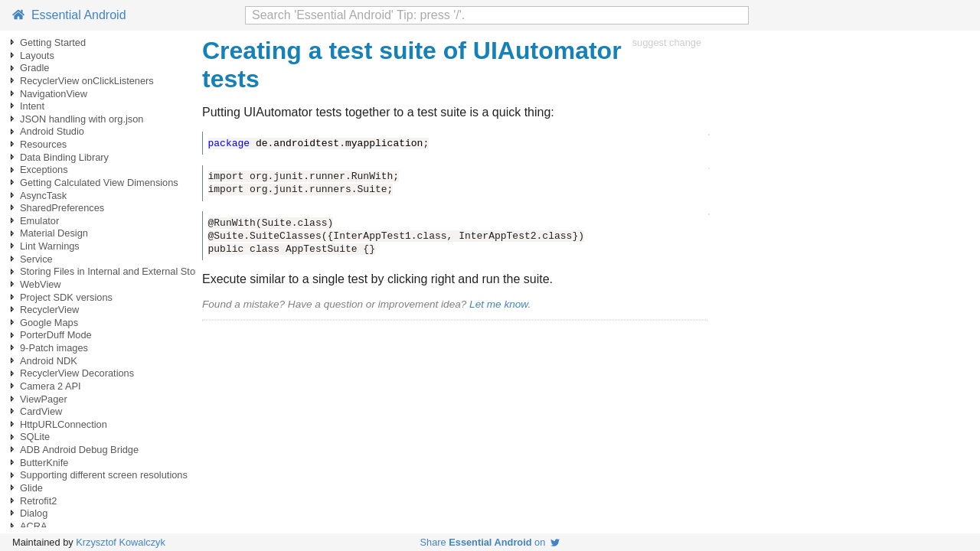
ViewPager (44, 399)
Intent (32, 106)
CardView (41, 411)
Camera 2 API (51, 386)
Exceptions (44, 170)
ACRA (34, 526)
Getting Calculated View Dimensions (99, 183)
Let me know (498, 304)
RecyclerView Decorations (77, 373)
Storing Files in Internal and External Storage (118, 271)
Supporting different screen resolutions (104, 475)
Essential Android (69, 15)
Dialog (34, 513)
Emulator (39, 221)
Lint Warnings (50, 246)
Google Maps (49, 323)
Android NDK (49, 361)
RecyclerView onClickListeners (87, 81)
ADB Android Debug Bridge (79, 450)
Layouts (37, 55)
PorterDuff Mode (56, 335)
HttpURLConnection (64, 424)
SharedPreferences (62, 208)
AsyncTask (43, 196)
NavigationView (54, 94)
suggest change (667, 42)
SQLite (35, 437)
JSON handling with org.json (82, 119)
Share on (490, 542)
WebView (41, 284)
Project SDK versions (66, 297)
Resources (43, 144)
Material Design (54, 233)
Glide (31, 488)
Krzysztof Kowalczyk (121, 542)
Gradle (34, 68)
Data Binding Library (64, 157)
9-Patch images (54, 348)
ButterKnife (44, 463)
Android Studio (52, 131)
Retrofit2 (38, 501)
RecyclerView (49, 310)
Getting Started (53, 42)
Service (36, 259)
